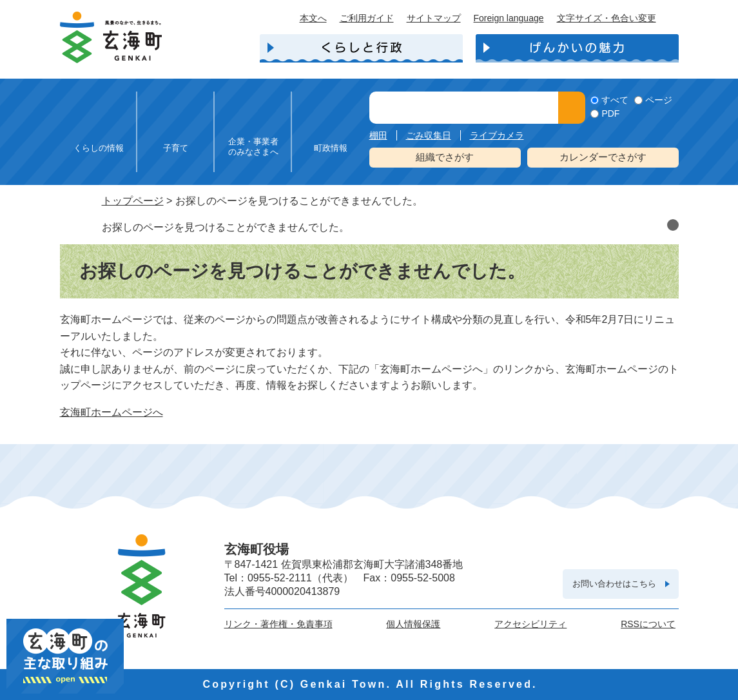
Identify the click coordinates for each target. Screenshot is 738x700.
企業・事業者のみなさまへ (253, 147)
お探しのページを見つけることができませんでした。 (226, 227)
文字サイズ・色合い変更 (607, 18)
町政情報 (331, 148)
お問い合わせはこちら (614, 584)
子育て (176, 148)
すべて (615, 100)
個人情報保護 (413, 624)
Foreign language (509, 18)
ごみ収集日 (429, 135)
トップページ (133, 201)
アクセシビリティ (530, 624)
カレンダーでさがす (603, 157)
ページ (659, 100)
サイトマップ (434, 18)
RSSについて (648, 624)
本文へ (313, 18)
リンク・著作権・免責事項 (278, 624)
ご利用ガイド (367, 18)
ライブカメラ (497, 135)
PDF (610, 113)
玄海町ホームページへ (112, 412)
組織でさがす (445, 157)
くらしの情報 (99, 148)
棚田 (378, 135)
